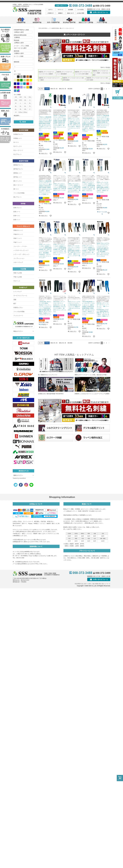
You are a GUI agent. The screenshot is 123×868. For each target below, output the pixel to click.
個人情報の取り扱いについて (101, 584)
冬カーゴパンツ (18, 150)
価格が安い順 (54, 89)
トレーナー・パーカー (20, 246)
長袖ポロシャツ (18, 230)
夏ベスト (16, 189)
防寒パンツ (17, 220)
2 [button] (104, 89)
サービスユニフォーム (20, 296)
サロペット (17, 281)
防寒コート (17, 212)
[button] (109, 89)
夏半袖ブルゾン (18, 169)
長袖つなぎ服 (18, 273)
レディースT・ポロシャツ (21, 254)
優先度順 (70, 89)
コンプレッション (19, 258)
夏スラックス (18, 181)
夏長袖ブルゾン (18, 165)
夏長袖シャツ (18, 173)
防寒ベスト (17, 216)
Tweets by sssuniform (19, 478)
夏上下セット (18, 197)
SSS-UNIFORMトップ (44, 28)
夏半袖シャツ (18, 177)
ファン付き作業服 (19, 193)
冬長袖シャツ (18, 138)
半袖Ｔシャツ (18, 242)
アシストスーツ (18, 316)
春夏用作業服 (55, 28)
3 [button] (106, 89)
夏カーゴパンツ (18, 185)
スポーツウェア (18, 262)
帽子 (15, 304)
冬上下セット (18, 154)
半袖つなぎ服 (18, 277)
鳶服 (15, 300)
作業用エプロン (18, 308)
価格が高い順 (62, 89)
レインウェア (18, 292)
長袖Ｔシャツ (18, 238)
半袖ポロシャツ (18, 234)
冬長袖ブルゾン (18, 134)
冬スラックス (18, 146)
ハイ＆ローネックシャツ (21, 250)
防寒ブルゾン (18, 208)
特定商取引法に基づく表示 (83, 584)
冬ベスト (16, 142)
